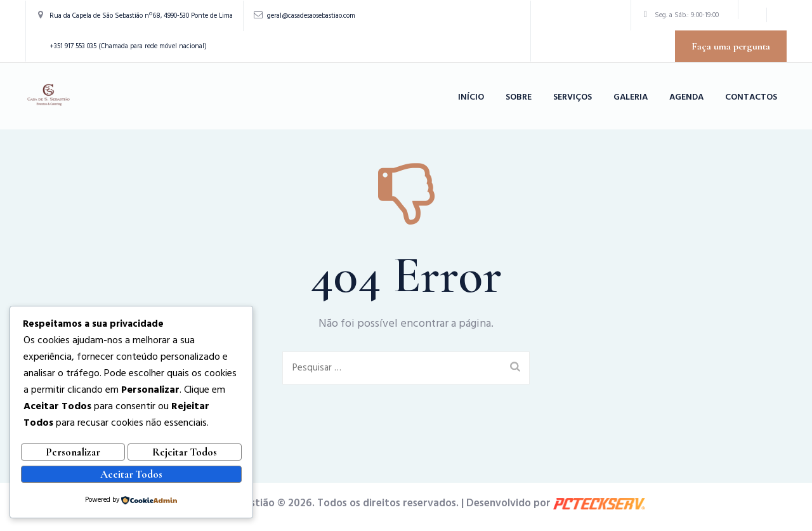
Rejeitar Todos (185, 456)
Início (471, 97)
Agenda (686, 97)
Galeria (631, 97)
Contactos (751, 97)
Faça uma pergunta (731, 46)
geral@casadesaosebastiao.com (311, 16)
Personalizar (73, 456)
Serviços (573, 97)
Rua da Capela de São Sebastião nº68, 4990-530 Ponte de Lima (141, 16)
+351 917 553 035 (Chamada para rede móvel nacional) (128, 46)
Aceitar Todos (131, 475)
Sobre (519, 97)
